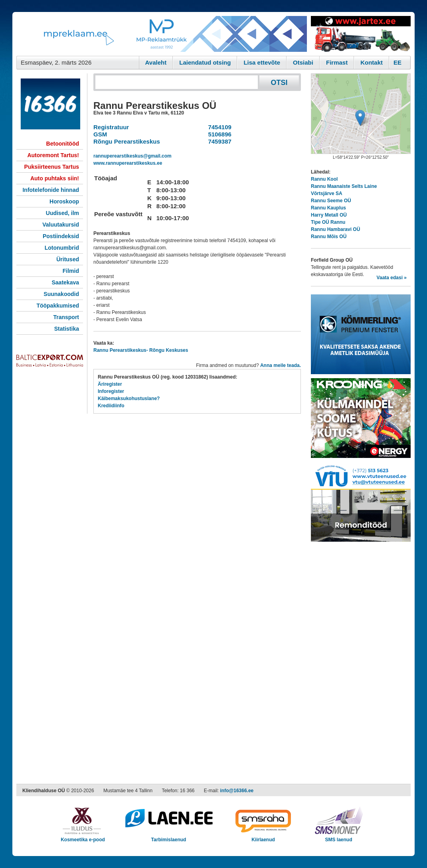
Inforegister (111, 391)
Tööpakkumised (58, 306)
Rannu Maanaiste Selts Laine (344, 186)
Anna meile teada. (281, 365)
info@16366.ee (237, 791)
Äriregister (110, 384)
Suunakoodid (61, 294)
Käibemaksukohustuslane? (129, 398)
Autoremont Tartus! (53, 155)
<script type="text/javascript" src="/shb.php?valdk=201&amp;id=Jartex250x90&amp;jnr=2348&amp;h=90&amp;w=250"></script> (361, 34)
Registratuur (111, 127)
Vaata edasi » (392, 278)
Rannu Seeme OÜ (331, 201)
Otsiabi (303, 62)
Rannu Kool (324, 179)
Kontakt (372, 62)
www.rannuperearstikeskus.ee (128, 163)
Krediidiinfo (111, 406)
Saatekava (65, 282)
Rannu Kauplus (328, 208)
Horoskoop (64, 201)
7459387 (218, 141)
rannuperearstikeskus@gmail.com (132, 156)
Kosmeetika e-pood (83, 837)
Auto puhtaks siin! (55, 178)
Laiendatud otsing (205, 62)
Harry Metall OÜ (329, 215)
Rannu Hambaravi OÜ (335, 229)
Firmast (337, 62)
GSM (100, 134)
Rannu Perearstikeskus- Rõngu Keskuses (141, 350)
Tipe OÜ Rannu (328, 222)
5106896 (218, 134)
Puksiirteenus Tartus (52, 167)
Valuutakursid (61, 225)
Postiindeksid (61, 236)
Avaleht (156, 62)
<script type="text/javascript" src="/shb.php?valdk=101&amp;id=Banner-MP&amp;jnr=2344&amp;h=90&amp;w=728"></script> (162, 34)
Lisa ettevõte (262, 62)
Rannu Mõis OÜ (329, 237)
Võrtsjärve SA (327, 193)
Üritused (68, 259)
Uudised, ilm (62, 213)
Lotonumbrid (62, 248)
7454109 (218, 127)
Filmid (71, 271)
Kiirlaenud (263, 837)
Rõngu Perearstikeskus (127, 141)
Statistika (67, 329)
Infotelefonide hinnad (51, 190)
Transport (66, 317)
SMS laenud (339, 837)
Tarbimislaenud (169, 837)
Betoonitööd (63, 144)
